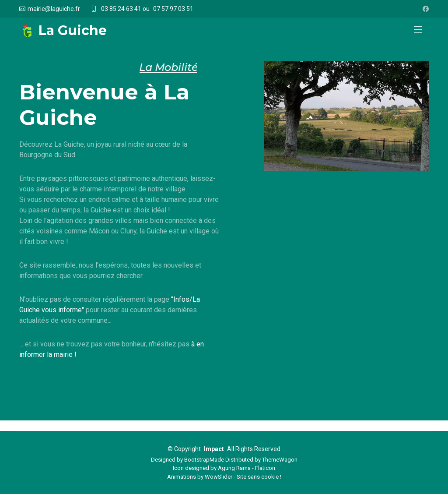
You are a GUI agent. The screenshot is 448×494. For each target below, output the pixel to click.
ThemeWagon (280, 460)
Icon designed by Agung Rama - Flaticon (224, 468)
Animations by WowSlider (200, 477)
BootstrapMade (204, 460)
